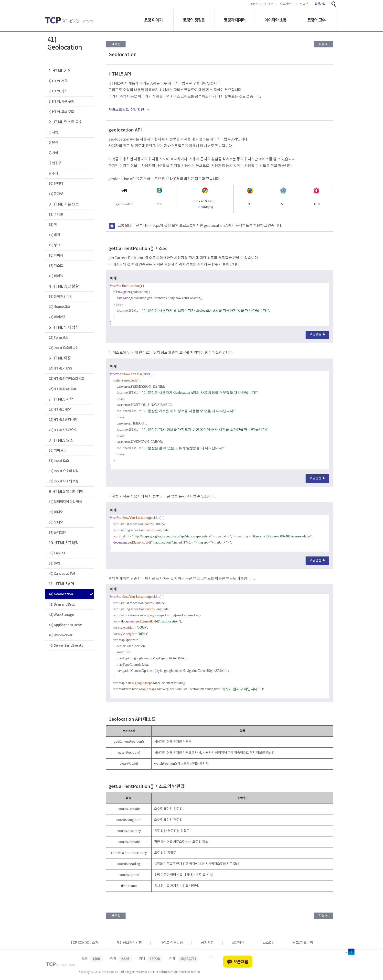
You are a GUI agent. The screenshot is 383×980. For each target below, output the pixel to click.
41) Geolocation (61, 594)
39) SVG (54, 563)
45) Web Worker (61, 635)
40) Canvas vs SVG (62, 574)
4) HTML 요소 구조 (61, 112)
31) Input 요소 (59, 461)
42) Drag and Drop (62, 604)
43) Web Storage (61, 615)
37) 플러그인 (57, 533)
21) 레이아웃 (57, 317)
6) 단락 (53, 143)
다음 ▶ (324, 44)
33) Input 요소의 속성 (64, 481)
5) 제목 (53, 132)
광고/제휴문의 (303, 943)
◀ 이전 (116, 44)
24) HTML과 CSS (60, 368)
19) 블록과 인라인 (61, 297)
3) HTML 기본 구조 (61, 102)
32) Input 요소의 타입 (64, 471)
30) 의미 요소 (58, 451)
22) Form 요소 (59, 338)
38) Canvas (57, 553)
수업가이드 (287, 4)
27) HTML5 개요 (60, 409)
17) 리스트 (56, 266)
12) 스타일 (56, 214)
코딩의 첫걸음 (194, 20)
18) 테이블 (56, 276)
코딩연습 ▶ (317, 335)
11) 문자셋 (56, 194)
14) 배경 (54, 235)
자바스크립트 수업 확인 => (129, 110)
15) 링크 (54, 245)
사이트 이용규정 (171, 943)
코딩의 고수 (316, 20)
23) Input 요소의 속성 (64, 348)
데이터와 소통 (275, 20)
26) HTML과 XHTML (63, 389)
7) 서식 (53, 153)
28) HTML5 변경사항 (63, 420)
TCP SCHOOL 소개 (261, 4)
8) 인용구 (55, 163)
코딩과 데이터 (235, 20)
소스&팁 (269, 943)
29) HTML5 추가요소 (63, 430)
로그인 (304, 4)
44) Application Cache (65, 625)
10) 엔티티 (56, 184)
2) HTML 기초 (58, 91)
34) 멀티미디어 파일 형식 (65, 502)
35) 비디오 (56, 512)
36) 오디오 (56, 522)
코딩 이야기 (153, 20)
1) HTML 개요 (58, 81)
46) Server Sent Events (66, 646)
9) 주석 (53, 173)
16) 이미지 (56, 256)
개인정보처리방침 (129, 943)
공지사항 (207, 943)
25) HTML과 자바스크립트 (66, 379)
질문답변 (238, 943)
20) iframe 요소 (59, 307)
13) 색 (53, 225)
